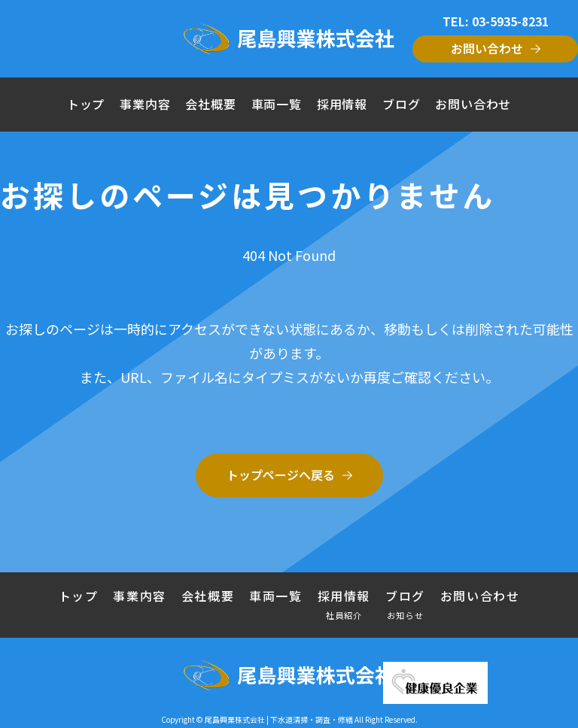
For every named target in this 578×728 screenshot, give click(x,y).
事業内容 (145, 104)
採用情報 (342, 104)
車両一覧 (277, 104)
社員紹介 (344, 615)
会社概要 (210, 104)
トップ (86, 104)
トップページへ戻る (281, 475)
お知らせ (405, 615)
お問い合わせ (487, 48)
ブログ (401, 104)
